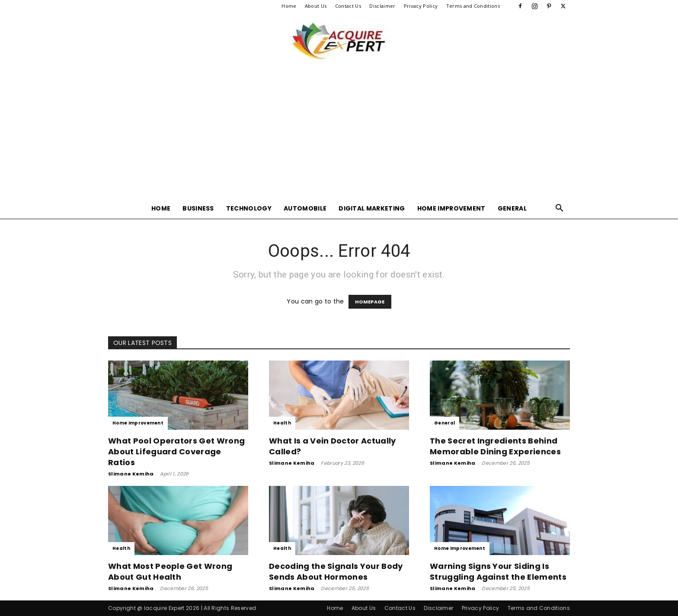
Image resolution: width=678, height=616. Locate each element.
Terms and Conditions (473, 6)
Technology (249, 208)
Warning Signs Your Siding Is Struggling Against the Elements (498, 571)
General (512, 208)
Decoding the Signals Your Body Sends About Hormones (336, 571)
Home (289, 6)
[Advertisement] (339, 133)
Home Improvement (451, 208)
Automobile (305, 208)
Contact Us (348, 6)
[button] (560, 209)
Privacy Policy (421, 6)
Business (198, 208)
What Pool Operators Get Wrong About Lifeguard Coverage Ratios (176, 452)
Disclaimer (382, 6)
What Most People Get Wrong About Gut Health (170, 571)
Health (282, 423)
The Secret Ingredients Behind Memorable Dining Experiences (495, 446)
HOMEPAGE (370, 302)
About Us (316, 6)
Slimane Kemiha (131, 474)
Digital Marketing (372, 208)
